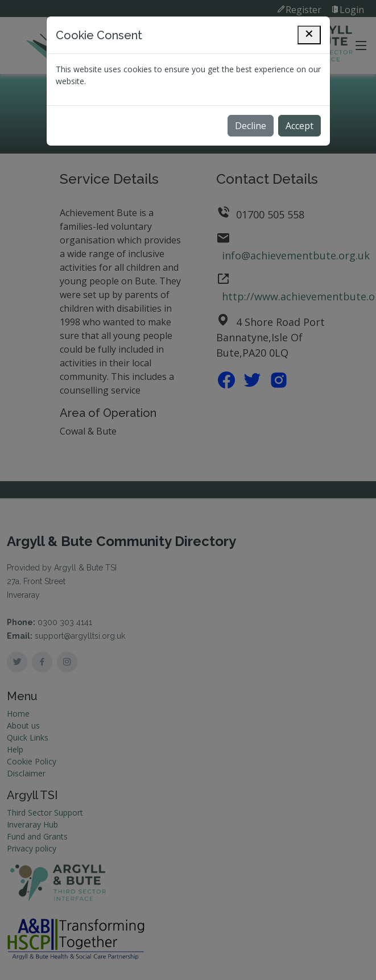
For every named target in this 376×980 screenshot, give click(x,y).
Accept (299, 126)
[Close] (309, 35)
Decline (251, 126)
